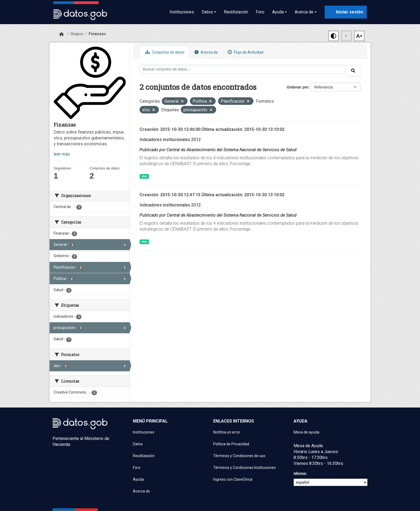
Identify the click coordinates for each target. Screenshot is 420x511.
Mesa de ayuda (306, 432)
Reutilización (236, 12)
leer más (62, 154)
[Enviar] (353, 71)
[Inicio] (61, 34)
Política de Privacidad (231, 444)
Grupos (77, 34)
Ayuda (138, 479)
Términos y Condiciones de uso (239, 456)
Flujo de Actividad (245, 52)
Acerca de (205, 52)
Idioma (300, 473)
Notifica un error (227, 432)
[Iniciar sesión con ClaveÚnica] (346, 12)
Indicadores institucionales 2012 (170, 140)
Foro (260, 12)
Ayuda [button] (278, 12)
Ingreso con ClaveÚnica (233, 479)
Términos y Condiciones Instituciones (244, 468)
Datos (138, 444)
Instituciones (182, 12)
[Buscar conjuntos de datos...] (243, 69)
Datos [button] (207, 12)
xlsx (144, 176)
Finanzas (97, 34)
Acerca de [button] (304, 12)
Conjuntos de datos (164, 52)
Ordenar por (298, 87)
